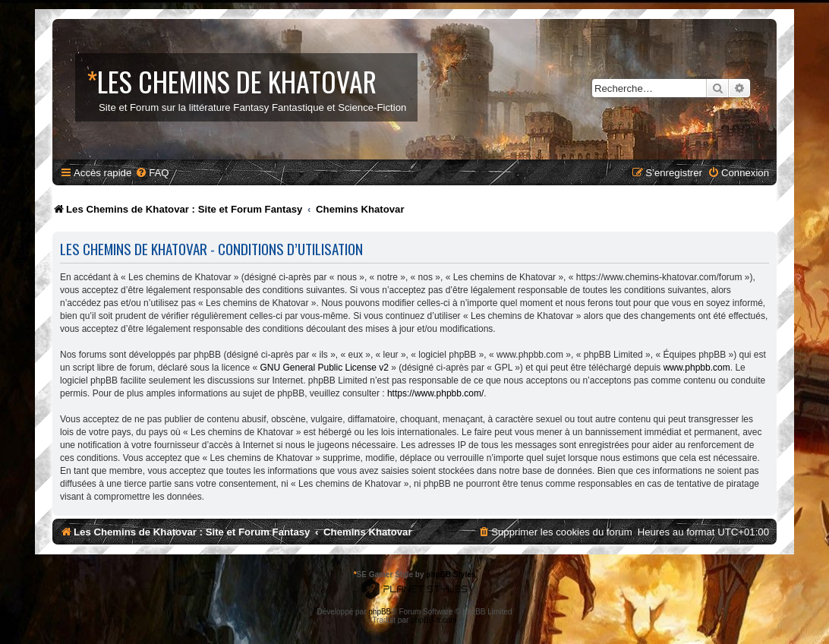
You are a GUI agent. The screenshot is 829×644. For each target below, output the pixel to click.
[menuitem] (152, 173)
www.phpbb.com (697, 368)
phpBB (380, 612)
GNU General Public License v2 (324, 368)
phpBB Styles (451, 575)
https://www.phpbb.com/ (435, 393)
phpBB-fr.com (434, 620)
